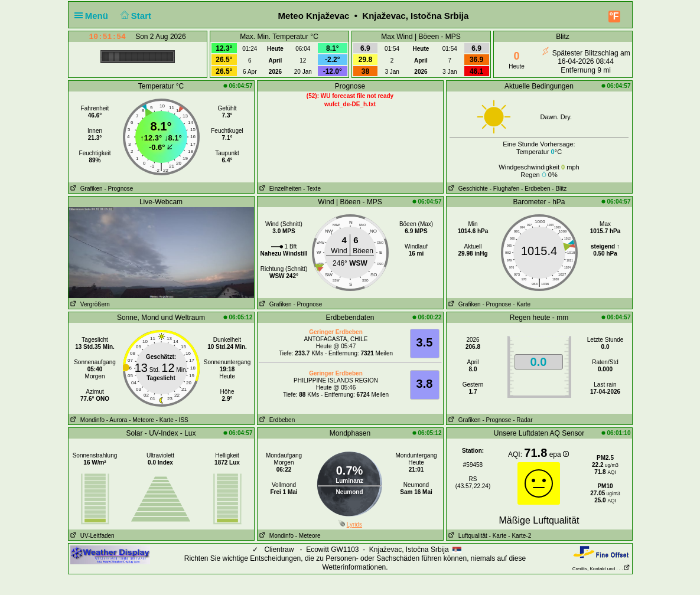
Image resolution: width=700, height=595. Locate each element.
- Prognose (118, 189)
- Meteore (141, 420)
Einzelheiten (280, 189)
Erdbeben (276, 420)
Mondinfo (87, 420)
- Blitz (559, 189)
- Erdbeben (535, 189)
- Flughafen (505, 189)
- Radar (522, 420)
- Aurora (117, 420)
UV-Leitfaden (92, 536)
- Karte (522, 304)
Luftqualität (467, 536)
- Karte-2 (519, 536)
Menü (94, 16)
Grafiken (86, 189)
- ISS (182, 420)
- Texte (312, 189)
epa (559, 455)
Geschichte (467, 189)
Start (134, 16)
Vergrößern (89, 304)
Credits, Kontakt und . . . (601, 569)
